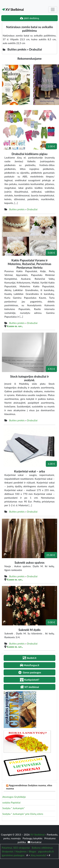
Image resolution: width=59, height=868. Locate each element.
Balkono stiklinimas (42, 848)
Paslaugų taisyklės (33, 838)
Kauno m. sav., (15, 326)
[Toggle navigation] (53, 9)
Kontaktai (35, 842)
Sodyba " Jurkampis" (14, 808)
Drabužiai (32, 209)
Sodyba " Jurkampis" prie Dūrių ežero (23, 814)
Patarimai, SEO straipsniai (16, 848)
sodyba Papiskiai (11, 802)
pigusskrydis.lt (46, 851)
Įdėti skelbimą (29, 18)
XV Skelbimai (13, 9)
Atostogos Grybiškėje (14, 797)
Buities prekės (17, 209)
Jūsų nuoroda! (38, 855)
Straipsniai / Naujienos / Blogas (19, 851)
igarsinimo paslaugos (13, 855)
